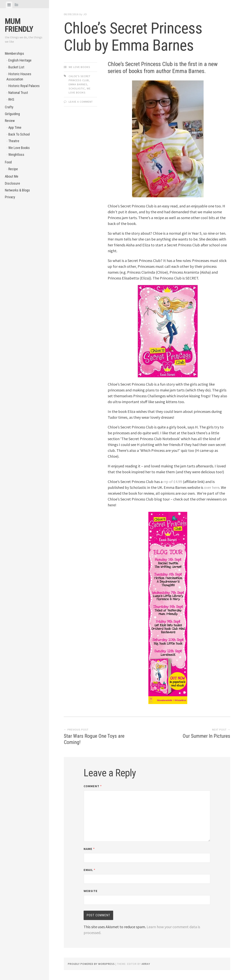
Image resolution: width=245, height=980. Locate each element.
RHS (11, 99)
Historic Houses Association (19, 77)
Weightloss (16, 155)
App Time (15, 127)
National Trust (18, 93)
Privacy (10, 197)
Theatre (14, 141)
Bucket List (16, 67)
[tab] (9, 5)
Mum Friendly (19, 25)
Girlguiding (12, 114)
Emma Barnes (78, 84)
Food (8, 162)
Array (146, 964)
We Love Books (19, 148)
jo (85, 14)
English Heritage (20, 60)
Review (10, 121)
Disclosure (12, 183)
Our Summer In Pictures (206, 736)
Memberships (14, 53)
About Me (12, 176)
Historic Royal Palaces (24, 86)
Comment (93, 786)
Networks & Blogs (17, 190)
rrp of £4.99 (173, 482)
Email (89, 870)
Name (89, 849)
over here (212, 487)
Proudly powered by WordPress (91, 964)
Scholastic (77, 88)
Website (91, 891)
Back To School (19, 134)
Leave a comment (81, 102)
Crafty (9, 107)
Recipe (13, 169)
